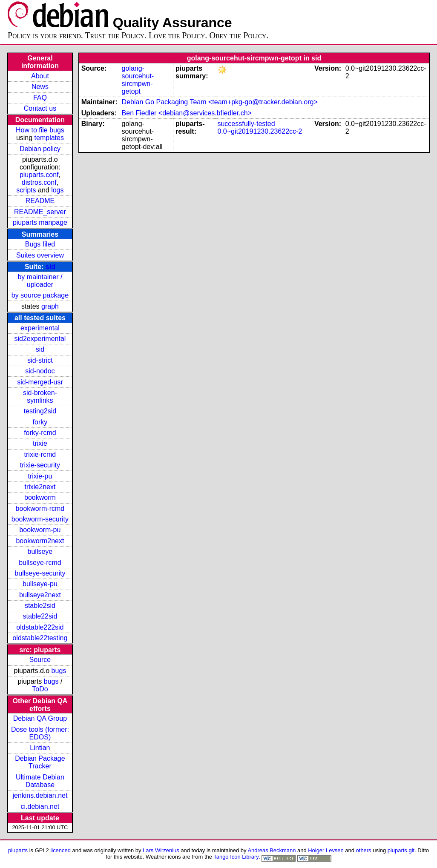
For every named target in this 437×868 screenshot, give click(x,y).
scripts (26, 190)
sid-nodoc (40, 371)
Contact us (40, 108)
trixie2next (40, 487)
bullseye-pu (40, 584)
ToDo (40, 689)
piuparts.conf (39, 175)
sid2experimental (40, 339)
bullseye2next (40, 595)
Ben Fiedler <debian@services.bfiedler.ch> (187, 113)
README (40, 201)
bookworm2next (40, 541)
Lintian (40, 748)
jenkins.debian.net (40, 795)
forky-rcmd (40, 433)
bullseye (40, 551)
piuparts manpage (40, 222)
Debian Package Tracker (40, 762)
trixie (40, 443)
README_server (40, 212)
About (40, 76)
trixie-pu (40, 476)
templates (49, 138)
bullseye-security (40, 573)
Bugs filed (40, 244)
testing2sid (40, 411)
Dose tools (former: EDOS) (40, 733)
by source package (40, 295)
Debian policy (40, 149)
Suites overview (40, 255)
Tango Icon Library (236, 857)
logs (57, 190)
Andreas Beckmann (272, 850)
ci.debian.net (40, 806)
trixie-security (40, 465)
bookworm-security (40, 519)
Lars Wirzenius (161, 850)
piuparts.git (401, 850)
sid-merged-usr (40, 382)
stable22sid (40, 616)
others (364, 850)
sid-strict (40, 360)
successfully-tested (246, 124)
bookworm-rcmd (40, 508)
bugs (59, 671)
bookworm (40, 497)
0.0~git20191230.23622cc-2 (260, 131)
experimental (40, 328)
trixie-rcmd (40, 454)
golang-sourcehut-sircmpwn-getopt (138, 80)
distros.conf (39, 182)
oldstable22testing (40, 638)
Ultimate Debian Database (40, 781)
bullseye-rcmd (40, 563)
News (40, 87)
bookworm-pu (40, 530)
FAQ (40, 98)
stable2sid (40, 606)
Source (40, 660)
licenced (60, 850)
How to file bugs (40, 130)
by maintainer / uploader (40, 281)
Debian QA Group (40, 718)
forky (40, 422)
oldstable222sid (40, 627)
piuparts (18, 850)
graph (50, 306)
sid (50, 267)
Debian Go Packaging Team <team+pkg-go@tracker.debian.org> (220, 102)
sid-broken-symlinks (40, 397)
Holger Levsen (326, 850)
